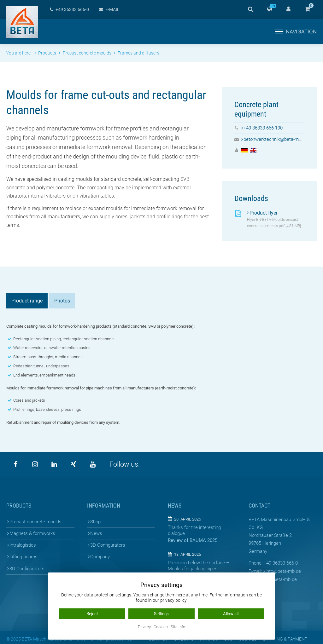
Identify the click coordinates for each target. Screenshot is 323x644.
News (96, 533)
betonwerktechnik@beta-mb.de (276, 139)
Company (100, 557)
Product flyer (264, 213)
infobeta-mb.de (283, 571)
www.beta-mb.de (279, 579)
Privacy (144, 627)
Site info (178, 627)
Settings (161, 614)
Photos (62, 301)
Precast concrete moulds (35, 522)
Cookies (161, 627)
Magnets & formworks (32, 533)
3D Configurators (27, 569)
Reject (92, 614)
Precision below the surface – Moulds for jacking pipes (199, 566)
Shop (95, 522)
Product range (27, 301)
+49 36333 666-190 (263, 128)
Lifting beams (23, 557)
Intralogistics (23, 545)
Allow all (231, 614)
